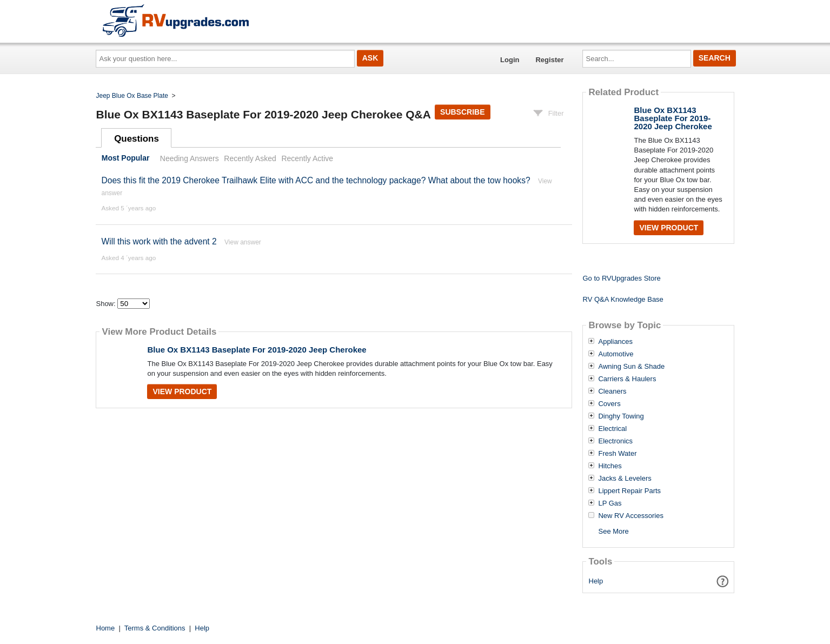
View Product (182, 391)
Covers (609, 404)
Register (549, 60)
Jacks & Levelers (625, 479)
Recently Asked (250, 158)
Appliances (615, 342)
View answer (243, 242)
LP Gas (610, 503)
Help (596, 581)
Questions (137, 139)
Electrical (612, 429)
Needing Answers (190, 158)
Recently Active (307, 158)
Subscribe (462, 112)
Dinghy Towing (621, 416)
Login (510, 60)
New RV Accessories (630, 516)
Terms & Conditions (155, 628)
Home (106, 628)
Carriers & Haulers (627, 379)
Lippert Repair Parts (629, 491)
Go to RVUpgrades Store (621, 278)
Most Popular (126, 158)
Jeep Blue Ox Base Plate (132, 96)
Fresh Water (617, 454)
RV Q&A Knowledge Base (623, 299)
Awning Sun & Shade (631, 367)
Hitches (610, 466)
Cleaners (612, 391)
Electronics (615, 441)
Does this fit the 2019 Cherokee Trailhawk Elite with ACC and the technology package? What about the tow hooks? (316, 180)
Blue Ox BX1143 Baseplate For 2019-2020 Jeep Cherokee (257, 350)
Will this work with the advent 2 (159, 241)
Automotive (616, 354)
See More (613, 531)
